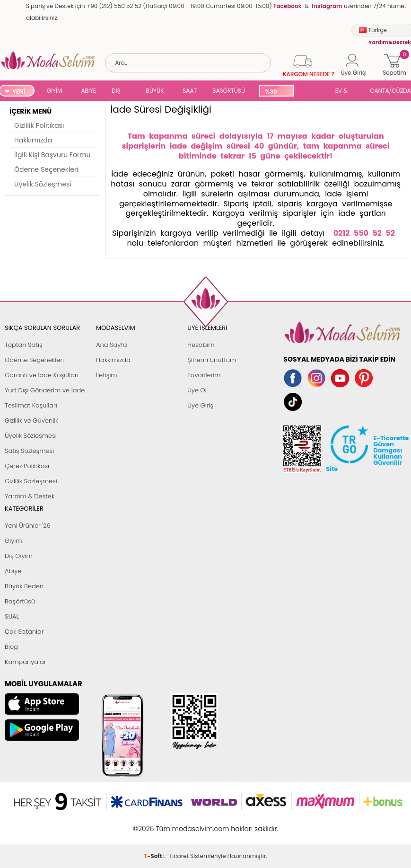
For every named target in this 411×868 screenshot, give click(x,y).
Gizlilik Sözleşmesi (31, 481)
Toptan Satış (24, 345)
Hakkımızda (33, 140)
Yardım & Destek (30, 496)
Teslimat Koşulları (31, 405)
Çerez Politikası (27, 466)
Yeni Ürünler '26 (28, 526)
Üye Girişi (201, 405)
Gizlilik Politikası (39, 125)
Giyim (13, 541)
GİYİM (55, 91)
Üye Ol (197, 390)
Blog (11, 647)
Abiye (13, 571)
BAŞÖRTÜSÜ (229, 91)
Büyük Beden (24, 586)
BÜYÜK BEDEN (155, 92)
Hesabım (201, 345)
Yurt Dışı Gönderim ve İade (45, 390)
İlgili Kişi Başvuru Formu (52, 155)
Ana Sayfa (111, 345)
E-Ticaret (176, 824)
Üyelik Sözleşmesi (43, 184)
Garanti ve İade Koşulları (42, 375)
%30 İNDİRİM (276, 92)
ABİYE (88, 91)
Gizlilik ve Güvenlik (31, 421)
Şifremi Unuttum (212, 360)
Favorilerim (204, 375)
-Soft (153, 824)
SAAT (190, 91)
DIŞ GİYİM (119, 92)
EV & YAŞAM (345, 92)
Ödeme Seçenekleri (46, 169)
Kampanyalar (26, 662)
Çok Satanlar (24, 632)
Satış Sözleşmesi (29, 451)
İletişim (107, 375)
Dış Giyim (19, 556)
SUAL (313, 92)
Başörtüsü (20, 601)
